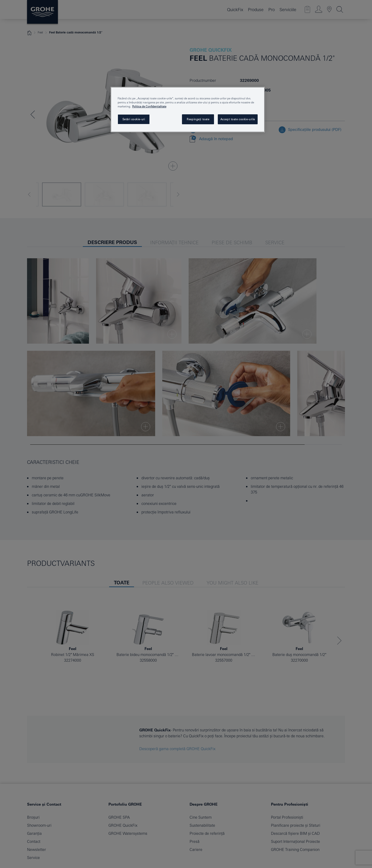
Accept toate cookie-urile (238, 119)
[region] (188, 110)
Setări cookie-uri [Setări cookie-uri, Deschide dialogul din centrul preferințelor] (134, 119)
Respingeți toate (198, 119)
